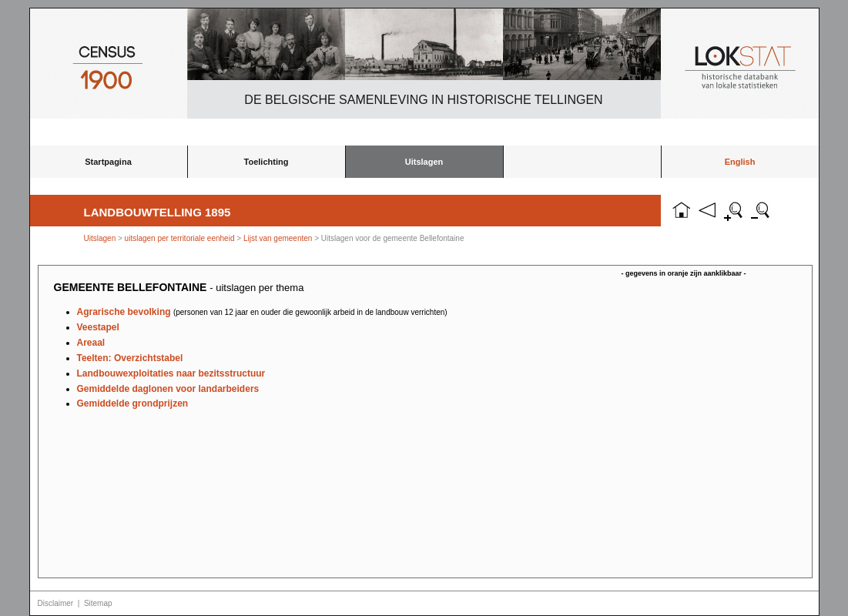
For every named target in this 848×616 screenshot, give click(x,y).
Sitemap (98, 603)
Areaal (91, 343)
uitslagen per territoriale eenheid (181, 238)
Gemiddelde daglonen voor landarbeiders (168, 389)
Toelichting (266, 162)
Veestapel (98, 327)
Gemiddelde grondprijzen (133, 403)
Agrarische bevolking (262, 312)
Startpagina (108, 162)
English (740, 162)
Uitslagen (424, 162)
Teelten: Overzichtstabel (130, 358)
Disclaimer (56, 603)
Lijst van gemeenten (278, 238)
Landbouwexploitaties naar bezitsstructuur (171, 373)
